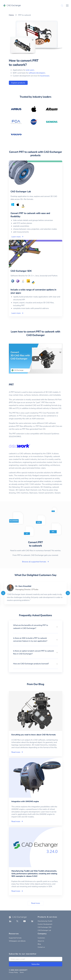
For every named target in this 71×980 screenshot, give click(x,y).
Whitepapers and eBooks (17, 941)
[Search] (62, 6)
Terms (22, 972)
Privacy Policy (13, 972)
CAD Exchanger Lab (44, 930)
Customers (41, 938)
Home (11, 15)
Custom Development (45, 924)
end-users (30, 70)
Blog (39, 944)
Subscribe (35, 964)
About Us (41, 941)
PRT (11, 385)
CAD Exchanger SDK (45, 927)
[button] (36, 627)
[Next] (68, 593)
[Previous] (3, 593)
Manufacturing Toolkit (45, 921)
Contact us (41, 947)
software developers (37, 73)
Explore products (18, 83)
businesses (45, 76)
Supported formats (15, 938)
